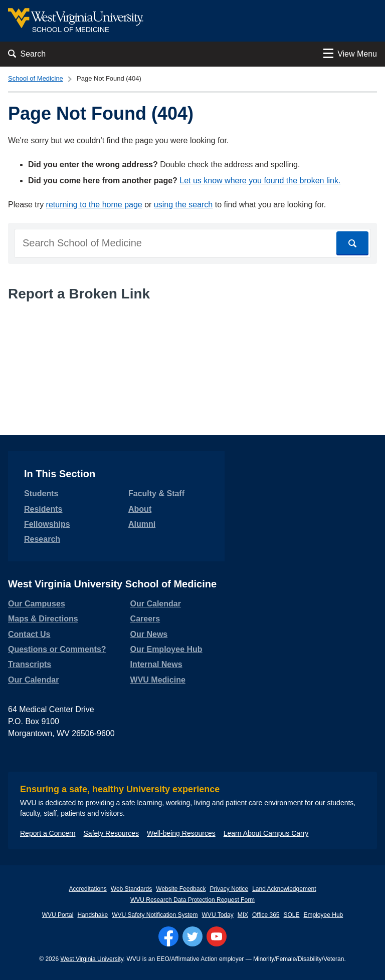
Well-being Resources (181, 833)
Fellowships (47, 524)
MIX (243, 915)
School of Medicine (36, 78)
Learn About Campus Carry (266, 833)
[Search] (352, 243)
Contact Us (29, 634)
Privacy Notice (229, 889)
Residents (43, 509)
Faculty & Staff (156, 494)
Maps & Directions (43, 619)
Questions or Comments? (57, 649)
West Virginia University (91, 959)
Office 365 (266, 915)
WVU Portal (58, 915)
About (140, 509)
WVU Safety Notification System (155, 915)
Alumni (142, 524)
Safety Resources (112, 833)
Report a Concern (48, 833)
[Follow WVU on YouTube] (217, 936)
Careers (145, 619)
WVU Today (218, 915)
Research (42, 539)
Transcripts (30, 664)
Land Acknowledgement (284, 889)
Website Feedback (181, 889)
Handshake (92, 915)
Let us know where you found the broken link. (260, 181)
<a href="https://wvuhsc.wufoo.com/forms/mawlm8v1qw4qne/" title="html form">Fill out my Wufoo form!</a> (192, 348)
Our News (149, 634)
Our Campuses (37, 604)
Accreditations (87, 889)
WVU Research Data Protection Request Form (192, 900)
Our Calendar (33, 680)
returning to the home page (94, 205)
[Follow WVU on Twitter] (192, 936)
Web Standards (132, 889)
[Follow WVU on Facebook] (168, 936)
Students (41, 494)
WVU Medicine (158, 680)
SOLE (292, 915)
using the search (183, 205)
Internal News (156, 664)
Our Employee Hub (166, 649)
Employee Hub (324, 915)
